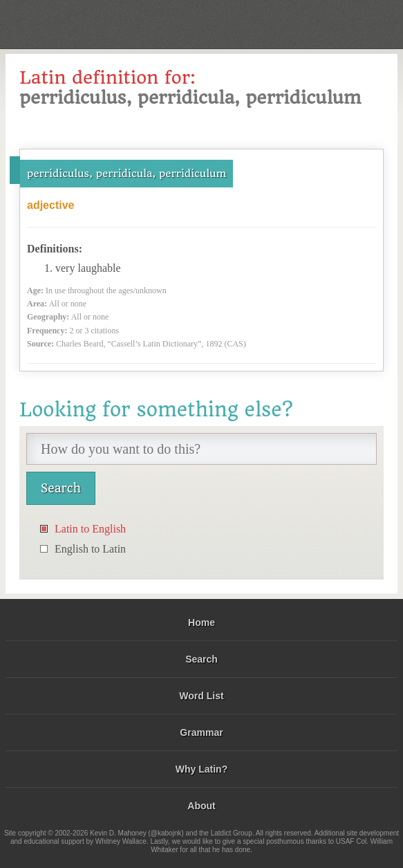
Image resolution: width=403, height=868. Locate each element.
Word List (201, 696)
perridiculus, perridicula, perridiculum (126, 174)
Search (201, 659)
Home (201, 622)
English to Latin (90, 549)
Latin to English (90, 529)
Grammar (201, 732)
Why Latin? (201, 769)
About (201, 806)
